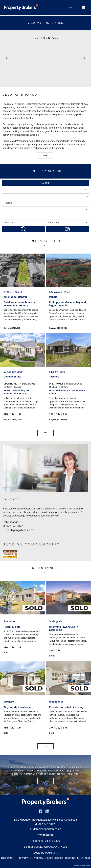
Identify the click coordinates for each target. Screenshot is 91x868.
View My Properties (45, 23)
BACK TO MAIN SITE (45, 853)
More (45, 155)
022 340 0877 (45, 824)
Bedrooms (9, 222)
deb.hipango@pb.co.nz (47, 829)
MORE (45, 433)
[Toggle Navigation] (83, 8)
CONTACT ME (46, 781)
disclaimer (7, 858)
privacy (23, 858)
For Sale (45, 183)
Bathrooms (68, 223)
